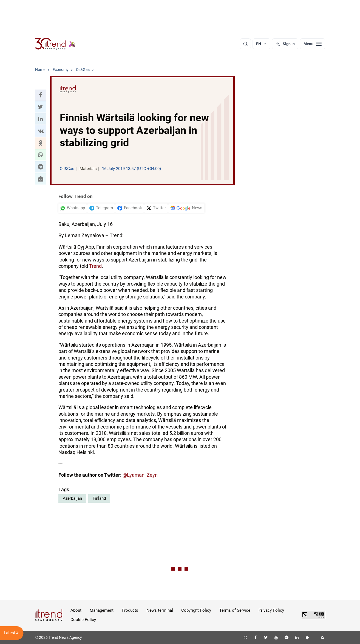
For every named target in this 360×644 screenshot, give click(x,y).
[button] (41, 95)
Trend (95, 266)
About (76, 610)
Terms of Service (235, 610)
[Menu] (313, 44)
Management (102, 610)
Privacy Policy (271, 610)
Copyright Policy (196, 610)
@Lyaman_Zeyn (140, 475)
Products (130, 610)
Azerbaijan (72, 498)
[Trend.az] (55, 44)
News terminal (160, 610)
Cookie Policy (83, 620)
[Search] (245, 44)
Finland (99, 498)
